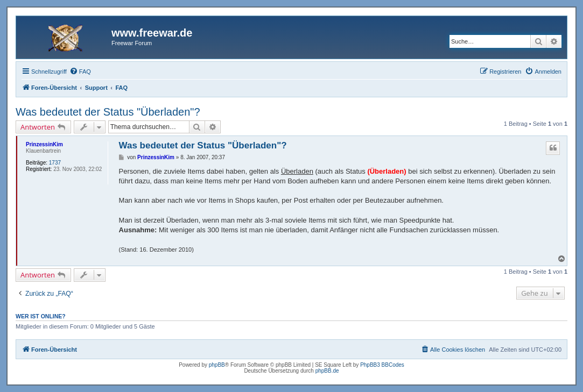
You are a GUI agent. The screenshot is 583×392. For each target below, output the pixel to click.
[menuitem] (80, 72)
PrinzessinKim (44, 144)
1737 (55, 163)
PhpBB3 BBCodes (382, 365)
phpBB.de (327, 371)
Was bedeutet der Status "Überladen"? (108, 112)
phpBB (217, 365)
